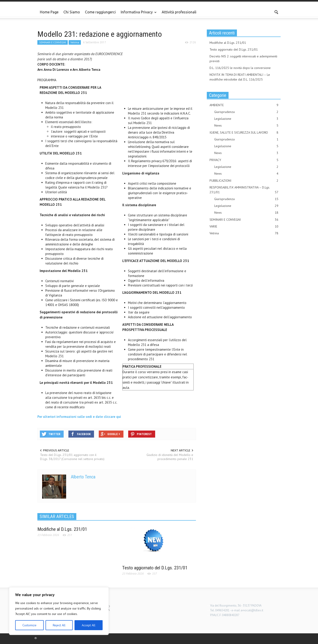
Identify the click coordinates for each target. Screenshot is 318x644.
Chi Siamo (72, 12)
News (246, 126)
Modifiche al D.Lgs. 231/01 (62, 529)
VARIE (244, 227)
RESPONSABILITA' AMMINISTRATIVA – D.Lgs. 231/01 (244, 190)
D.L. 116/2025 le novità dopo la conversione (240, 68)
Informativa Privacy (137, 14)
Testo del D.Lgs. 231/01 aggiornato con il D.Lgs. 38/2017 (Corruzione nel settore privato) (72, 457)
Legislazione (246, 119)
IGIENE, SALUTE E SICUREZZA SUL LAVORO (244, 133)
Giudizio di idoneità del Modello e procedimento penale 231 (170, 457)
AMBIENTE (244, 105)
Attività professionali (179, 12)
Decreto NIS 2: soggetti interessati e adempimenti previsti (243, 59)
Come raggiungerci (100, 12)
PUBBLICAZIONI (244, 181)
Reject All (59, 625)
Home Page (49, 12)
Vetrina (75, 42)
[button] (276, 12)
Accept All (89, 625)
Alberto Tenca (83, 477)
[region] (59, 611)
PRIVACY (244, 160)
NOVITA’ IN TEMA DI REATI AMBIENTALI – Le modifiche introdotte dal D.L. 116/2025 (240, 77)
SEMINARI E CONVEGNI (53, 42)
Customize (29, 625)
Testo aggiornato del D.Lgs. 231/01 (155, 568)
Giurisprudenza (246, 112)
